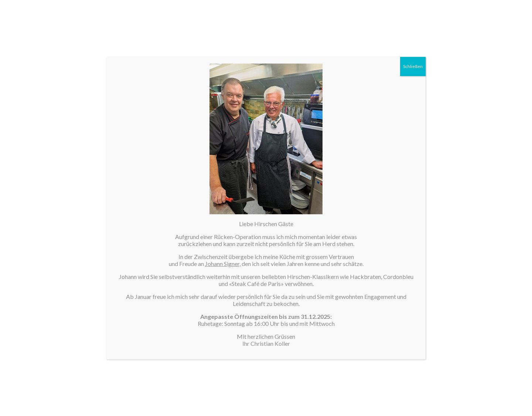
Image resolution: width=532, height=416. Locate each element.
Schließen (413, 66)
